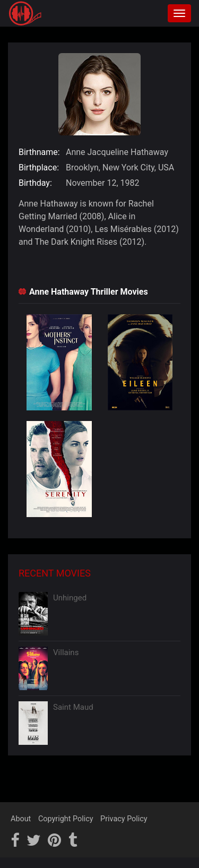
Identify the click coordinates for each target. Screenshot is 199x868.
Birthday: (35, 183)
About (21, 819)
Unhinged (70, 598)
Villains (66, 652)
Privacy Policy (124, 819)
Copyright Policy (66, 819)
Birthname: (39, 152)
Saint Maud (73, 707)
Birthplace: (39, 167)
